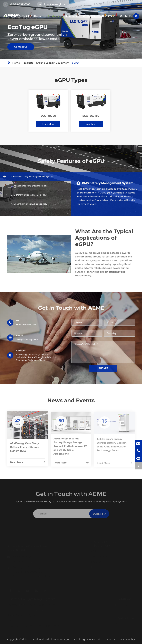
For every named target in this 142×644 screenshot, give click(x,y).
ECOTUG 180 (91, 116)
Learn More (48, 124)
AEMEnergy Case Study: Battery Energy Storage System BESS (25, 449)
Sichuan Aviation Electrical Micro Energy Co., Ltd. (49, 640)
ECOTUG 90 (48, 116)
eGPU (75, 63)
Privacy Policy (127, 640)
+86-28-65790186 (17, 4)
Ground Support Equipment (53, 63)
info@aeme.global (52, 4)
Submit (105, 368)
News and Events (71, 400)
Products (28, 63)
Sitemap (111, 640)
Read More (28, 465)
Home (16, 63)
